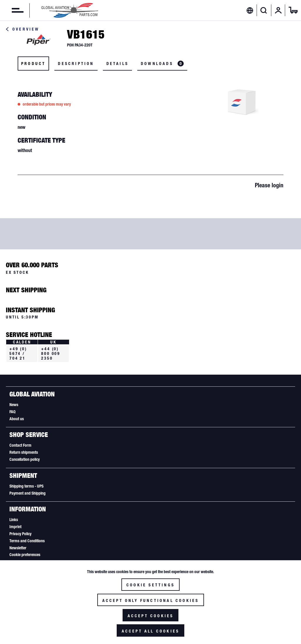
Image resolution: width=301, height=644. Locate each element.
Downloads (162, 64)
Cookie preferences (25, 555)
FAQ (12, 412)
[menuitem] (12, 10)
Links (14, 520)
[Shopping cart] (293, 10)
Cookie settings (150, 585)
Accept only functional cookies (151, 600)
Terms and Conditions (27, 541)
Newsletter (18, 548)
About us (17, 419)
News (14, 405)
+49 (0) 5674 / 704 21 (18, 353)
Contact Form (20, 445)
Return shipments (24, 452)
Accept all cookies (151, 631)
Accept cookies (151, 616)
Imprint (15, 527)
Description (76, 64)
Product (33, 64)
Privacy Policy (20, 534)
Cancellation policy (25, 459)
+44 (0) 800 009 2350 (51, 353)
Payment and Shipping (27, 493)
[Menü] (12, 10)
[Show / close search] (264, 10)
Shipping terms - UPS (26, 486)
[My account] (278, 10)
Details (117, 64)
